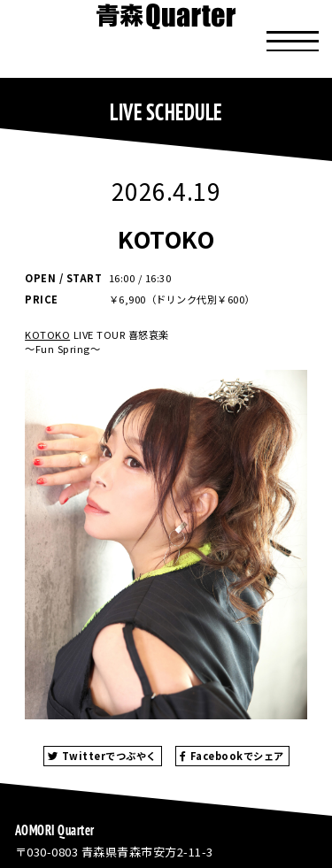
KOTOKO (47, 334)
